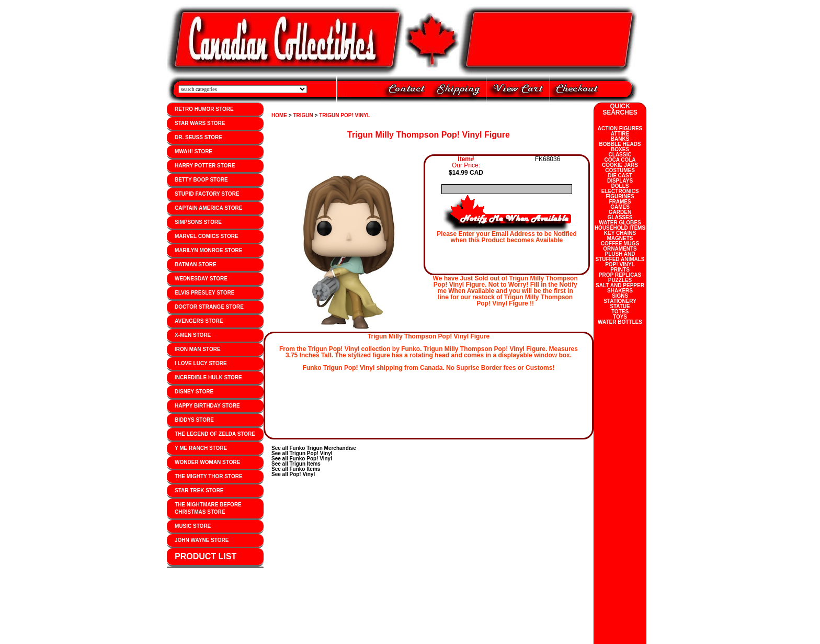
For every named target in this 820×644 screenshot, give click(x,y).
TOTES (620, 312)
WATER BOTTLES (620, 322)
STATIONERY (620, 301)
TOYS (620, 317)
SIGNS (620, 296)
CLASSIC (620, 155)
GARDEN (620, 212)
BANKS (620, 139)
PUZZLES (620, 280)
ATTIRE (620, 134)
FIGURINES (620, 196)
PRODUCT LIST (206, 556)
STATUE (620, 306)
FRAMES (620, 202)
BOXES (620, 149)
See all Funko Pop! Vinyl (302, 459)
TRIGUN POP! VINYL (345, 115)
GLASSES (620, 217)
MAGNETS (620, 238)
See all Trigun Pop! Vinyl (302, 453)
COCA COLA (620, 160)
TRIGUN (303, 115)
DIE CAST (620, 176)
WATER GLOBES (620, 223)
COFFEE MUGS (620, 244)
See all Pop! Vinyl (293, 474)
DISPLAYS (620, 181)
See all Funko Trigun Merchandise (314, 448)
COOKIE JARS (620, 165)
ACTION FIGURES (620, 128)
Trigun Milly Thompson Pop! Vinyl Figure (429, 135)
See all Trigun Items (296, 464)
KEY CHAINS (620, 233)
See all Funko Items (296, 469)
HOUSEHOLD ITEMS (620, 228)
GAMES (620, 207)
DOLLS (620, 186)
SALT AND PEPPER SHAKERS (620, 288)
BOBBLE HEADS (620, 144)
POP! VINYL (620, 264)
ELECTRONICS (620, 191)
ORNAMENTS (620, 249)
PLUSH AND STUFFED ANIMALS (620, 257)
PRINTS (620, 270)
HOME (279, 115)
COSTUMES (620, 170)
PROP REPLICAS (620, 275)
